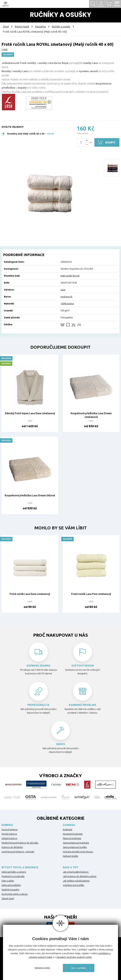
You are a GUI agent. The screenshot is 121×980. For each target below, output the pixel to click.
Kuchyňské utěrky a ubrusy (15, 894)
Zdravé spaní (8, 899)
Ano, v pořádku (79, 968)
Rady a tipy (71, 867)
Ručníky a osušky (61, 27)
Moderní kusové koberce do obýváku (20, 843)
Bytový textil (22, 27)
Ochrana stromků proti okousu (78, 852)
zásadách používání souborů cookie (74, 957)
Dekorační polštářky (11, 885)
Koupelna (40, 27)
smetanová (66, 297)
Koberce (7, 825)
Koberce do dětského (12, 847)
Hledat (93, 4)
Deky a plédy (8, 881)
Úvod (6, 27)
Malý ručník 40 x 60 (70, 276)
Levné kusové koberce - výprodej (18, 852)
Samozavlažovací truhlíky (75, 847)
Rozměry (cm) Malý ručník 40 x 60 (26, 134)
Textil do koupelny (10, 890)
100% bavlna (67, 304)
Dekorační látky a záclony (14, 872)
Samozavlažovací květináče (76, 843)
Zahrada (69, 825)
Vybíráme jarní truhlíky (74, 885)
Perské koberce (9, 834)
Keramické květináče (73, 834)
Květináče (68, 830)
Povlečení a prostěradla (13, 876)
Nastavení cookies (42, 968)
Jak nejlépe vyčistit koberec (76, 881)
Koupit (110, 142)
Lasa (63, 290)
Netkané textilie (71, 856)
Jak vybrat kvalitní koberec (76, 872)
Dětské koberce (9, 838)
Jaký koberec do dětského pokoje (80, 876)
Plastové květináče (72, 838)
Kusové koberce (10, 830)
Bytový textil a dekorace (20, 867)
